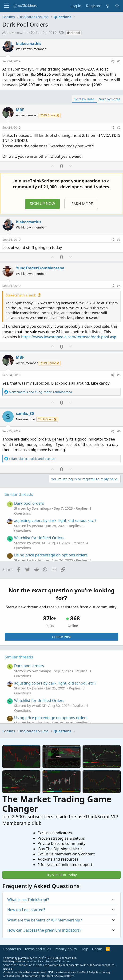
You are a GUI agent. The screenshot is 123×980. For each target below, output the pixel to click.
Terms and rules (38, 949)
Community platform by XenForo (40, 958)
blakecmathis (17, 32)
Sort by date (84, 99)
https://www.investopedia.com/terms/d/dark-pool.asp (69, 337)
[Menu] (6, 6)
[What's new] (108, 6)
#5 (119, 375)
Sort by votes (110, 99)
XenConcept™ (71, 965)
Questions (22, 513)
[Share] (112, 61)
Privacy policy (66, 949)
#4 (119, 286)
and (40, 392)
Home (97, 949)
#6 (119, 431)
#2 (119, 127)
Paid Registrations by (37, 961)
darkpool (73, 33)
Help (85, 949)
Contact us (12, 949)
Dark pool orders (29, 503)
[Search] (117, 6)
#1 (119, 61)
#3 (119, 240)
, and (32, 459)
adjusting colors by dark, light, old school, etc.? (55, 520)
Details (8, 969)
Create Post (61, 637)
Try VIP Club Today (62, 875)
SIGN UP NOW (42, 204)
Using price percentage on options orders (51, 555)
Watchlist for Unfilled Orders (39, 538)
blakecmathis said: (21, 295)
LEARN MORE (81, 204)
